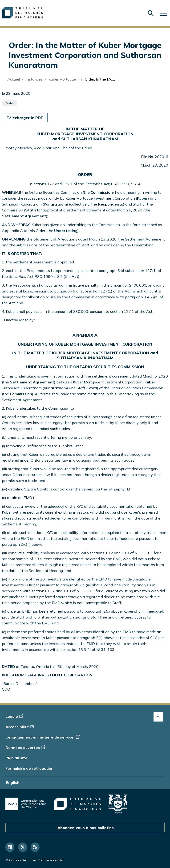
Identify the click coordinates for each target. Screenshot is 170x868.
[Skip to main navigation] (163, 13)
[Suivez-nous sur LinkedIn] (10, 847)
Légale (15, 716)
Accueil (14, 79)
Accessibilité (20, 727)
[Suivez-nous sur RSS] (35, 847)
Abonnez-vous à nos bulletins (86, 828)
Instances (34, 79)
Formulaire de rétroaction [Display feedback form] (29, 768)
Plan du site (16, 758)
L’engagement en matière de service (43, 737)
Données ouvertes (26, 748)
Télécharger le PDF (25, 118)
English (13, 782)
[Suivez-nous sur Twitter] (23, 847)
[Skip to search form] (151, 13)
